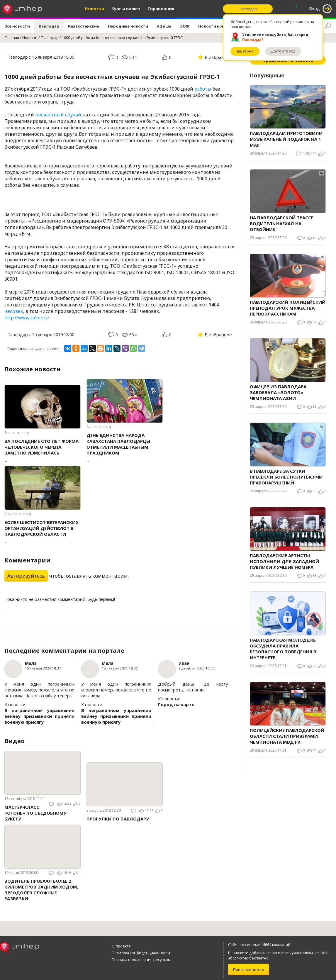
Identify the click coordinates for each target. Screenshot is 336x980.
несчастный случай (58, 115)
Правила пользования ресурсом (141, 959)
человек (14, 311)
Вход (314, 9)
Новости (95, 9)
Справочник (161, 9)
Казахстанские (84, 26)
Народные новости (128, 26)
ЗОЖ (185, 26)
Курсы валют (126, 9)
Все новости (17, 26)
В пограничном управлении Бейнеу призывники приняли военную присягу (39, 716)
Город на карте (176, 704)
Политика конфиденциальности (141, 953)
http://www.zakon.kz (27, 318)
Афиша (164, 26)
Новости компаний (218, 26)
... (43, 451)
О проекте (121, 946)
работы (203, 89)
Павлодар (49, 26)
